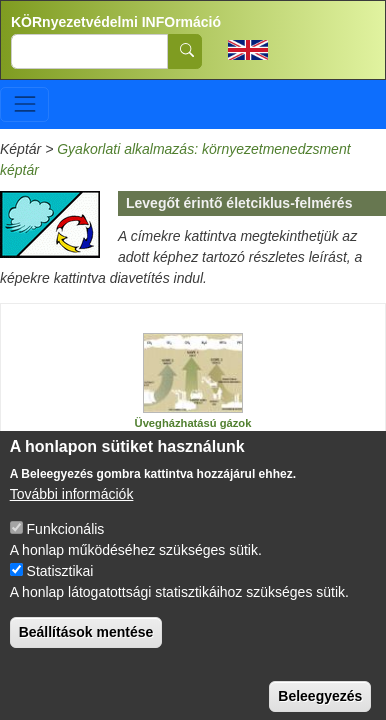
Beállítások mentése (86, 653)
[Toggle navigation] (24, 104)
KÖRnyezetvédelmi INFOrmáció (116, 22)
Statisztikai (60, 592)
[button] (193, 373)
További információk (72, 515)
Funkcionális (66, 550)
